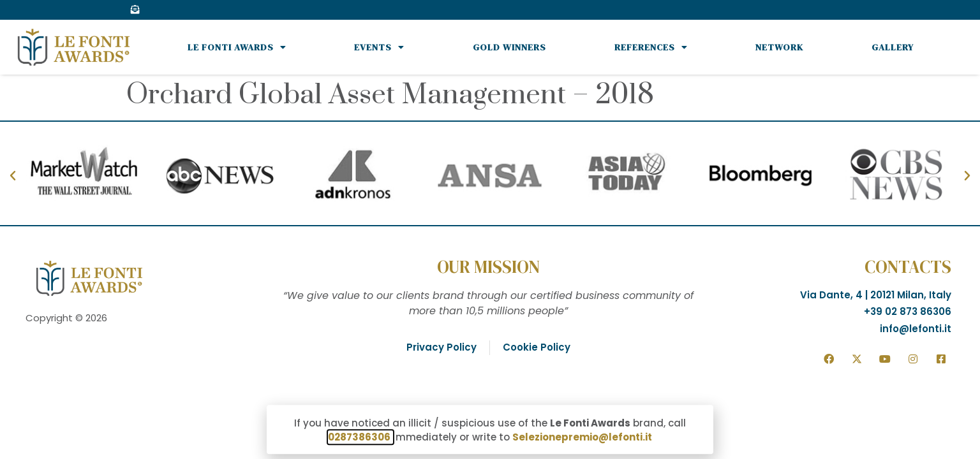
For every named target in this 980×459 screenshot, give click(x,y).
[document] (490, 229)
